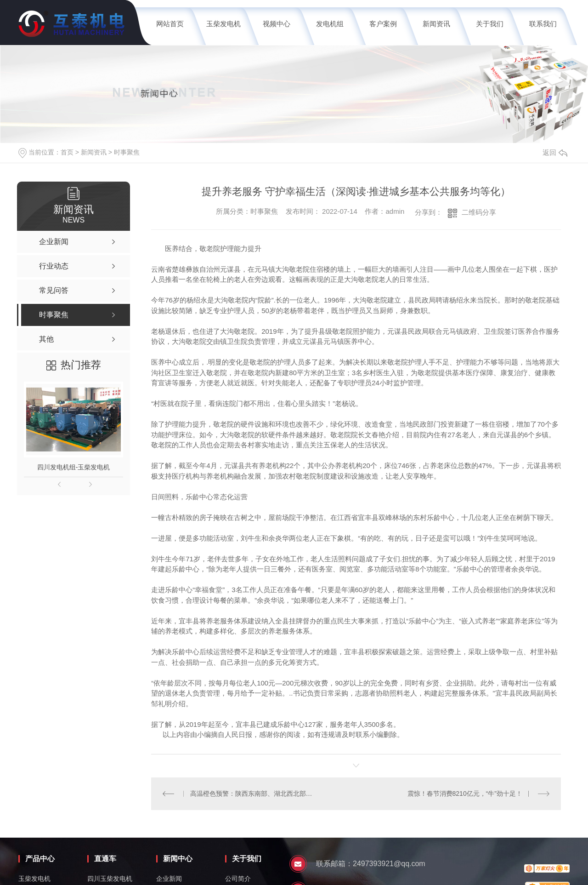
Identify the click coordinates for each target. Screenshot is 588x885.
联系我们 (543, 24)
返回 (555, 152)
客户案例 (383, 24)
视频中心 (277, 24)
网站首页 (170, 24)
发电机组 (330, 24)
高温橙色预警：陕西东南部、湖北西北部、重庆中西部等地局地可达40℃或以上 (254, 794)
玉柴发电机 (223, 24)
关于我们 (490, 24)
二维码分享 (479, 212)
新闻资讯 (436, 24)
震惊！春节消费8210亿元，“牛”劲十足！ (465, 794)
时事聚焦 (127, 152)
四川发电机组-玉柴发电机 (74, 467)
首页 (67, 152)
